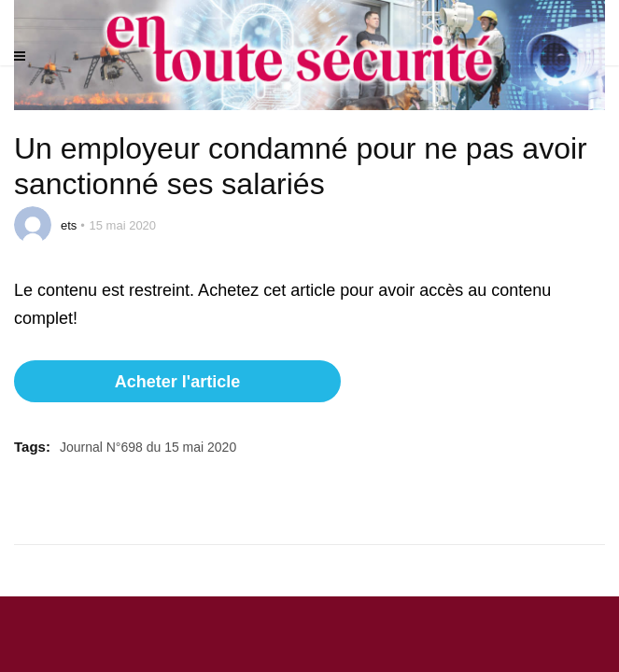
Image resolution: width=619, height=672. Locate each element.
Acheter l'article (177, 382)
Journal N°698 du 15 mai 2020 (148, 447)
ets (69, 225)
